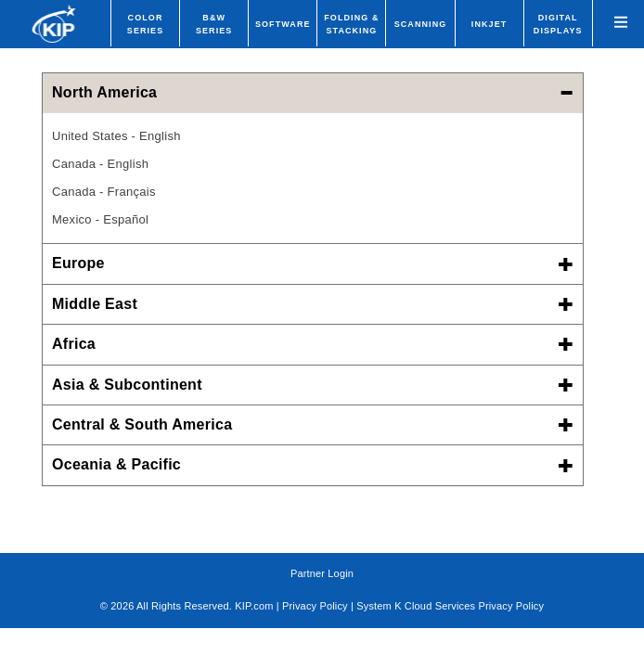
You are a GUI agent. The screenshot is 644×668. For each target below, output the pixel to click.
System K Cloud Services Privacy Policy (450, 606)
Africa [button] (313, 344)
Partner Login (322, 573)
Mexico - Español (100, 219)
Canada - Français (104, 192)
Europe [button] (313, 263)
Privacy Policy (315, 606)
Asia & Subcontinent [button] (313, 385)
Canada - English (100, 164)
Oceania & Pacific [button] (313, 464)
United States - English (116, 136)
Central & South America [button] (313, 424)
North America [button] (313, 92)
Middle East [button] (313, 304)
